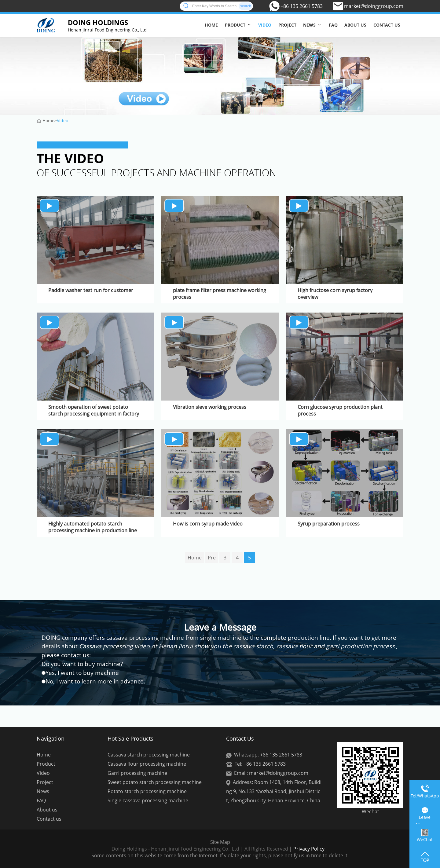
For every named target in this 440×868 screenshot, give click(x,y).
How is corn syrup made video (208, 524)
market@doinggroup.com (374, 6)
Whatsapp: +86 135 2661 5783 (268, 755)
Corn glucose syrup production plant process (340, 410)
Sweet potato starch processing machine (155, 782)
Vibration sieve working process (210, 407)
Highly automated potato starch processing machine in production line (93, 527)
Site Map (220, 842)
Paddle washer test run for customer (91, 290)
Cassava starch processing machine (149, 755)
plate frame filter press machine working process (220, 294)
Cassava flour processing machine (147, 764)
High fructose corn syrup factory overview (335, 294)
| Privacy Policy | (308, 849)
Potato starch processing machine (147, 791)
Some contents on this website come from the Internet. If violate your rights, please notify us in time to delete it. (220, 855)
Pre (212, 558)
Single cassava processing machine (148, 800)
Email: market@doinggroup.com (271, 773)
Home (211, 25)
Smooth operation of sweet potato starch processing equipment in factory (94, 410)
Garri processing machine (137, 773)
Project (287, 25)
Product (235, 25)
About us (355, 25)
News (309, 25)
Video (265, 25)
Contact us (387, 25)
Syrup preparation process (329, 524)
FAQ (333, 25)
